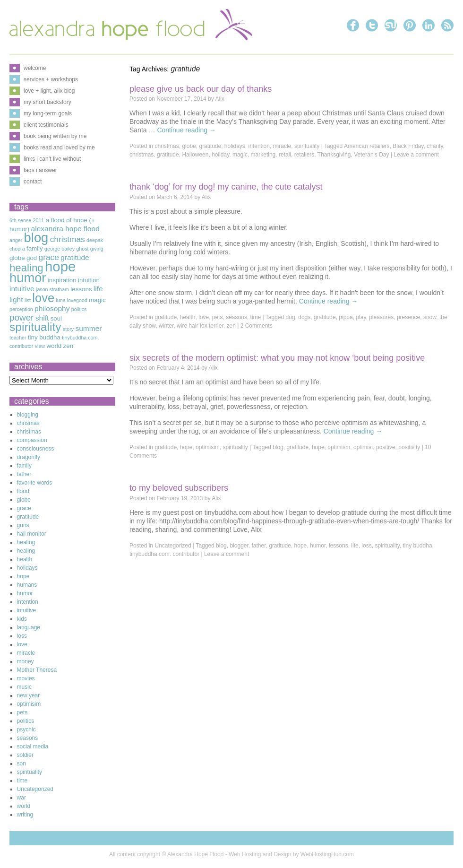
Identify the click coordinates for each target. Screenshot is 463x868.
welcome (35, 68)
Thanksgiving (334, 155)
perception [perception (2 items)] (21, 309)
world (24, 806)
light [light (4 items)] (16, 299)
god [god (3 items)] (32, 258)
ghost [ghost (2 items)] (82, 249)
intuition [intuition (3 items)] (89, 280)
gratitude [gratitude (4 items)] (75, 257)
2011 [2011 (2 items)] (39, 220)
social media (33, 746)
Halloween (195, 155)
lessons (339, 546)
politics (26, 721)
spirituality (307, 146)
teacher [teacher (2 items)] (18, 338)
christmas (167, 146)
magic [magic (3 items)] (97, 300)
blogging (28, 415)
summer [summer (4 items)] (88, 328)
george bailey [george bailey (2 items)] (60, 249)
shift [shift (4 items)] (42, 318)
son (21, 764)
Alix (220, 99)
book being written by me (55, 136)
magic (240, 155)
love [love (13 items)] (43, 298)
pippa (346, 317)
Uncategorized (173, 546)
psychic (26, 729)
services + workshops (51, 79)
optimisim (208, 447)
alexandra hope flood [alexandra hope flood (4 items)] (65, 229)
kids (22, 619)
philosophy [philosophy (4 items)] (52, 308)
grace (24, 508)
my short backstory (47, 102)
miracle (282, 146)
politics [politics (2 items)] (79, 309)
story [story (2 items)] (68, 329)
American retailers (367, 146)
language (29, 627)
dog (291, 317)
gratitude (210, 146)
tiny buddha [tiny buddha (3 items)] (44, 337)
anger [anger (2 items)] (16, 240)
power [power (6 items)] (21, 317)
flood (23, 491)
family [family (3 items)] (35, 248)
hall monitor (32, 534)
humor (318, 546)
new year (29, 695)
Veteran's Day (371, 155)
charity (435, 146)
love (204, 317)
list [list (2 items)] (28, 300)
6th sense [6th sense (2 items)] (20, 220)
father (259, 546)
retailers (304, 155)
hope (186, 447)
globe (189, 146)
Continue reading (186, 130)
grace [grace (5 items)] (49, 257)
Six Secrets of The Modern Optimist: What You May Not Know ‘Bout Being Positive (277, 358)
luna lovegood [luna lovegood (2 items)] (71, 300)
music (24, 687)
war (21, 798)
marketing (263, 155)
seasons (236, 317)
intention (259, 146)
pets (218, 317)
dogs (304, 317)
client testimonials (46, 125)
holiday (220, 155)
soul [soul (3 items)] (56, 318)
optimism (339, 447)
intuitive (27, 610)
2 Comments (257, 326)
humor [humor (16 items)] (28, 278)
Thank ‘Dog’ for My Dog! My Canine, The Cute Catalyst (226, 187)
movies (26, 678)
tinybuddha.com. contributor (164, 554)
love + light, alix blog (49, 91)
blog (278, 447)
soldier (25, 755)
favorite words (35, 483)
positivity (409, 447)
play (361, 317)
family (24, 466)
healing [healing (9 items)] (26, 268)
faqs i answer (40, 170)
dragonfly (29, 457)
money (26, 661)
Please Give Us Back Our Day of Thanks (201, 89)
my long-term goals (48, 113)
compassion (32, 440)
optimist (363, 447)
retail (285, 155)
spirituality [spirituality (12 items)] (35, 327)
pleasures (381, 317)
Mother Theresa (37, 670)
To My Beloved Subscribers (179, 488)
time (256, 317)
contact (33, 182)
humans (27, 585)
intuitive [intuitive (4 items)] (22, 289)
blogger (239, 546)
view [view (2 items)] (40, 346)
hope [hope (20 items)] (60, 266)
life (355, 546)
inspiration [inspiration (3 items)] (62, 280)
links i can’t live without (52, 159)
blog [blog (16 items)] (36, 238)
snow (430, 317)
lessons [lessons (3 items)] (81, 289)
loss (366, 546)
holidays (235, 146)
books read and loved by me (59, 148)
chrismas (28, 423)
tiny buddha (418, 546)
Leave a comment (416, 155)
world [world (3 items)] (54, 346)
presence (408, 317)
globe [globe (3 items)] (17, 258)
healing (26, 542)
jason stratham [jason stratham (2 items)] (52, 289)
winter (166, 326)
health (188, 317)
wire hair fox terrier (200, 326)
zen (231, 326)
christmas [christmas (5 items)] (68, 239)
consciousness (36, 449)
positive (386, 447)
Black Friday (408, 146)
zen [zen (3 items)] (69, 346)
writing (25, 815)
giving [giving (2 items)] (97, 249)
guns (23, 525)
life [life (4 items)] (98, 289)
